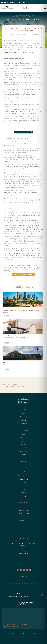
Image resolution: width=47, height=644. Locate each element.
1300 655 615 (23, 547)
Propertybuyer (24, 583)
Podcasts (24, 483)
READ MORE (6, 316)
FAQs (24, 527)
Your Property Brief (24, 496)
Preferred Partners (23, 520)
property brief (20, 269)
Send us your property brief (24, 132)
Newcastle (24, 444)
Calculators (24, 517)
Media (23, 489)
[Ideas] (29, 577)
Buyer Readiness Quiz (23, 510)
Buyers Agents (19, 267)
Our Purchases (23, 424)
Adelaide (24, 461)
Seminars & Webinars (24, 476)
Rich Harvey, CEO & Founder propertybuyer (20, 41)
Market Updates (23, 486)
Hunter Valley (24, 448)
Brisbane (23, 441)
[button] (42, 551)
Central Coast (23, 451)
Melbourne (24, 438)
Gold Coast (23, 455)
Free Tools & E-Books (23, 514)
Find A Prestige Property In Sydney (23, 275)
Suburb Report (24, 507)
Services (24, 420)
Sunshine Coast (24, 458)
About (23, 413)
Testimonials (24, 524)
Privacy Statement (34, 583)
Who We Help (23, 417)
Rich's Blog (24, 493)
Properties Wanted (24, 479)
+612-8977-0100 (23, 546)
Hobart (24, 465)
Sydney (24, 434)
